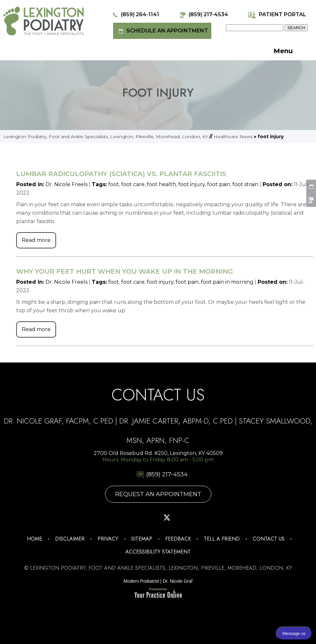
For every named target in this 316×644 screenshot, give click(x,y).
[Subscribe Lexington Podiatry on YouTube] (185, 518)
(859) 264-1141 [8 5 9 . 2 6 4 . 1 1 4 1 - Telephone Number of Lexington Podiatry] (135, 15)
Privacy (108, 539)
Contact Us (269, 539)
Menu (291, 52)
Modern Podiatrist (141, 581)
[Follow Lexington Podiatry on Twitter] (167, 518)
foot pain (219, 184)
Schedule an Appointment (162, 31)
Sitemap (142, 539)
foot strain (245, 184)
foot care (133, 184)
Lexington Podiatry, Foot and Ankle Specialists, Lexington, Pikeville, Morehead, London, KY (106, 137)
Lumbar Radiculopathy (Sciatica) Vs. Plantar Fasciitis (121, 174)
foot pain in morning (227, 282)
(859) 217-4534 (203, 15)
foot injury (192, 184)
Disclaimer (70, 539)
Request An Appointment (158, 494)
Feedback (178, 539)
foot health (161, 184)
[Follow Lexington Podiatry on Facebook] (131, 518)
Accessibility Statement (158, 552)
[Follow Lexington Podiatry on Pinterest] (149, 518)
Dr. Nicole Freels (66, 184)
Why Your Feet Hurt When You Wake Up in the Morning (125, 271)
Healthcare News (233, 137)
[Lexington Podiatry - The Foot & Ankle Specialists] (44, 21)
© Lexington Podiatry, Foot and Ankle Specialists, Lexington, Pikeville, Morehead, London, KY (158, 568)
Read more (36, 240)
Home (35, 539)
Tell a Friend (222, 539)
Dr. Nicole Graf (178, 581)
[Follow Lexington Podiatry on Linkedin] (203, 518)
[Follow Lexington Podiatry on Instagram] (113, 518)
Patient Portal (277, 15)
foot (114, 184)
